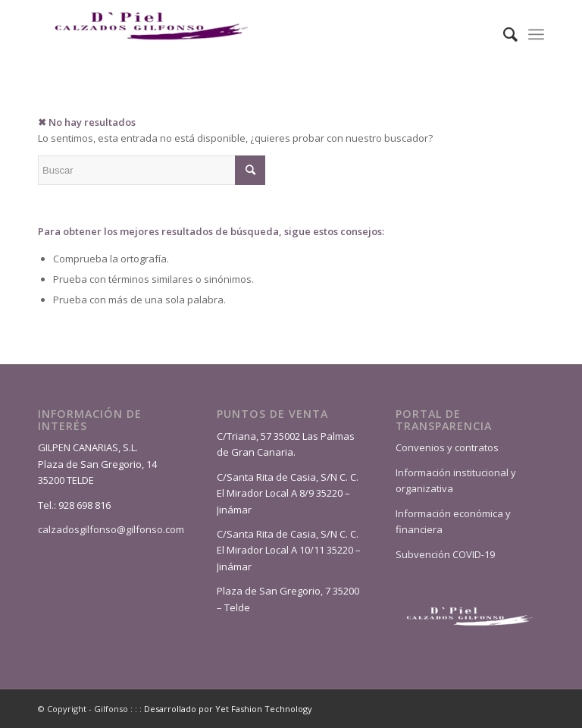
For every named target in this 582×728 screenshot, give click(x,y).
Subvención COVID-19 (445, 554)
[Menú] (536, 34)
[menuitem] (503, 34)
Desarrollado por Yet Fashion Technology (228, 709)
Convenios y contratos (447, 447)
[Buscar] (503, 34)
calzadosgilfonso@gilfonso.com (111, 529)
